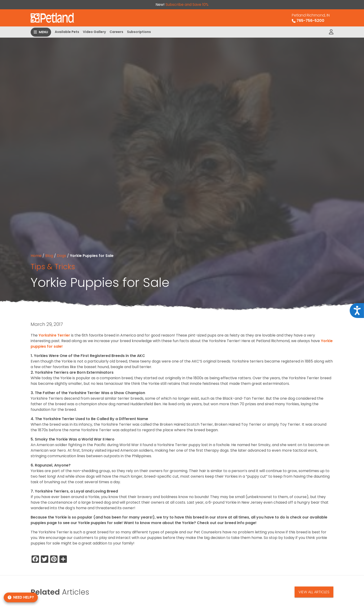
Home (36, 256)
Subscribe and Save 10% (187, 5)
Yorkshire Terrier (54, 335)
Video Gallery (94, 32)
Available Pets (67, 32)
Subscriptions (139, 32)
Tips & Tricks (53, 267)
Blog (49, 256)
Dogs (62, 256)
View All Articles (314, 592)
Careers (116, 32)
